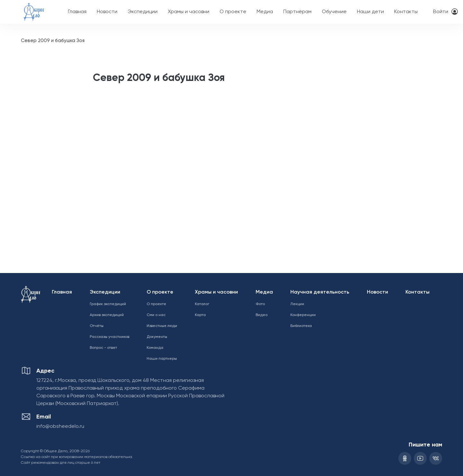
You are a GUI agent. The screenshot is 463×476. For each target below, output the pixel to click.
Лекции (297, 304)
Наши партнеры (162, 359)
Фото (260, 304)
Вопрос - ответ (103, 348)
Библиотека (301, 326)
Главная (77, 12)
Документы (157, 337)
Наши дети (370, 12)
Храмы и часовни (189, 12)
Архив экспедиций (107, 315)
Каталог (202, 304)
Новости (107, 12)
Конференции (303, 315)
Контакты (406, 12)
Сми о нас (156, 315)
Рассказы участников (109, 337)
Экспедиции (143, 12)
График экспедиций (108, 304)
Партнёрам (297, 12)
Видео (262, 315)
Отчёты (97, 326)
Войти (441, 12)
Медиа (265, 12)
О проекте (233, 12)
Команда (155, 348)
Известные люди (162, 326)
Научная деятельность (320, 292)
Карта (200, 315)
